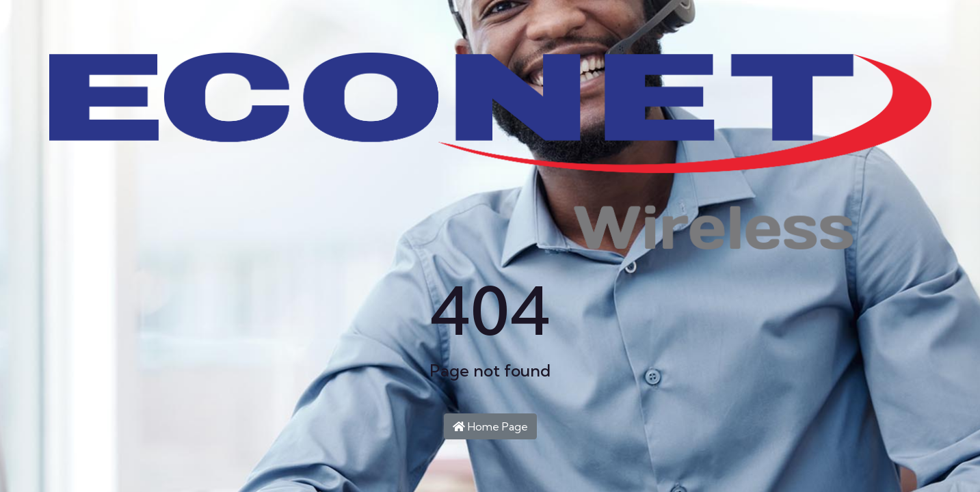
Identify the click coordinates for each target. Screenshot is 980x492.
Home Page (490, 426)
